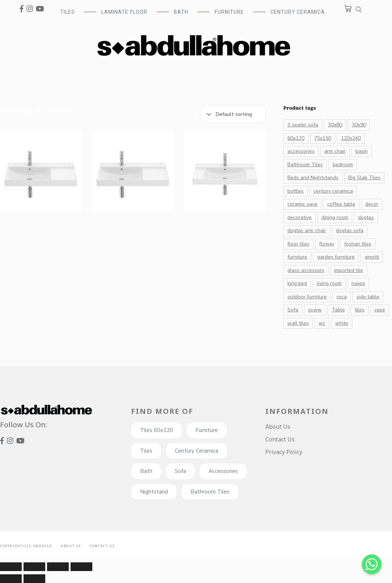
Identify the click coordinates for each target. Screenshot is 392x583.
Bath (146, 471)
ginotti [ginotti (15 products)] (372, 257)
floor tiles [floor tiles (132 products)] (298, 244)
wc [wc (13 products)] (322, 323)
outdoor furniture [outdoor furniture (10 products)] (307, 297)
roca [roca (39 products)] (342, 297)
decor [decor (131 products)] (372, 204)
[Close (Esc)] (11, 567)
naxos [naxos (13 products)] (358, 283)
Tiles (146, 451)
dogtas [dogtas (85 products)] (366, 217)
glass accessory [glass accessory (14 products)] (306, 270)
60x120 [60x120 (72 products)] (296, 138)
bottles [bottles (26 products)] (296, 191)
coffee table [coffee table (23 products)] (341, 204)
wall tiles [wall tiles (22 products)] (298, 323)
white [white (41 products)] (342, 323)
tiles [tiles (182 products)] (360, 310)
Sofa (180, 471)
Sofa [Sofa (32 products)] (293, 310)
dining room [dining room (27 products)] (335, 217)
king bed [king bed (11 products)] (297, 283)
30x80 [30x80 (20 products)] (335, 125)
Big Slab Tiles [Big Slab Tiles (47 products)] (364, 178)
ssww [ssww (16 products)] (315, 310)
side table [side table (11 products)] (368, 297)
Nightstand (154, 492)
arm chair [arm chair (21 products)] (335, 151)
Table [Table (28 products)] (338, 310)
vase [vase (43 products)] (380, 310)
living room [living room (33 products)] (329, 283)
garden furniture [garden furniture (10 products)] (336, 257)
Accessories (223, 471)
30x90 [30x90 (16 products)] (359, 125)
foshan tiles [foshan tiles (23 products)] (358, 244)
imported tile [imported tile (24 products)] (349, 270)
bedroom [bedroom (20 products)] (343, 165)
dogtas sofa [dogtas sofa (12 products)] (350, 230)
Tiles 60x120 (157, 430)
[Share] (34, 567)
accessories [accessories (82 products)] (301, 151)
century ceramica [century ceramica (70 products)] (333, 191)
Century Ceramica (298, 12)
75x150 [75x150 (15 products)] (323, 138)
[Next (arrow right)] (34, 579)
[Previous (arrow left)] (11, 579)
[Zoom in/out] (81, 567)
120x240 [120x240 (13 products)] (351, 138)
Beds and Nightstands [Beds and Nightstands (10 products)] (313, 178)
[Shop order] (233, 114)
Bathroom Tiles (210, 492)
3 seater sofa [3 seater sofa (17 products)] (303, 125)
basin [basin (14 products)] (362, 151)
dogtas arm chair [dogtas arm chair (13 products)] (307, 230)
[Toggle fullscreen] (58, 567)
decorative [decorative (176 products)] (300, 217)
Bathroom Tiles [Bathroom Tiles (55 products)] (305, 165)
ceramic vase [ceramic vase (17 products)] (302, 204)
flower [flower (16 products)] (327, 244)
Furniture (207, 430)
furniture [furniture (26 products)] (297, 257)
